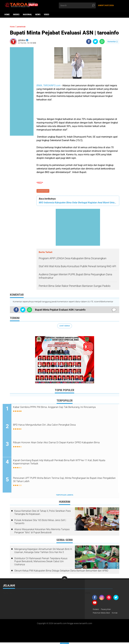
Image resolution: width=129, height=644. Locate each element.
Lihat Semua (65, 326)
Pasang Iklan (108, 611)
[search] (77, 5)
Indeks (16, 14)
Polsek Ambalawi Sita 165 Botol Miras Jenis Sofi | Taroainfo (40, 523)
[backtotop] (65, 580)
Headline (7, 594)
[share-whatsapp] (102, 42)
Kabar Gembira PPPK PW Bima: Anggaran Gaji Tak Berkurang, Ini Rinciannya (66, 410)
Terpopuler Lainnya (65, 496)
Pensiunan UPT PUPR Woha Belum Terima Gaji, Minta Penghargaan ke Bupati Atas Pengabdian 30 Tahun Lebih (60, 481)
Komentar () (113, 42)
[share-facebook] (89, 42)
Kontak (118, 614)
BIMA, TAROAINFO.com (49, 85)
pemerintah (43, 191)
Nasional (27, 14)
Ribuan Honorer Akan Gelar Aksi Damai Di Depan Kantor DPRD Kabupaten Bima (64, 446)
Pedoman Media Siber (103, 614)
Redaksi (96, 611)
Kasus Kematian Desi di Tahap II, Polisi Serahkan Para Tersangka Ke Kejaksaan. (42, 514)
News (38, 14)
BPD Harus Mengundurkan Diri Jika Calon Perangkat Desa (61, 426)
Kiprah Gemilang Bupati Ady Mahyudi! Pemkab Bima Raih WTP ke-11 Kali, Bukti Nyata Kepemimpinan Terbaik (67, 463)
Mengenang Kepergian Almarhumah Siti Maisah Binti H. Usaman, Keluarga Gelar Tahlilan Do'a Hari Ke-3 (43, 552)
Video (46, 14)
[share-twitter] (95, 42)
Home (7, 14)
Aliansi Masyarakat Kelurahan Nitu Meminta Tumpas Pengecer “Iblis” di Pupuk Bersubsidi (42, 532)
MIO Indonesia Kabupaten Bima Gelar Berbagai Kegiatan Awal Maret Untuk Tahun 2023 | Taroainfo (78, 203)
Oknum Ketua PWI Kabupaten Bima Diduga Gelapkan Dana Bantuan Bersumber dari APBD (61, 572)
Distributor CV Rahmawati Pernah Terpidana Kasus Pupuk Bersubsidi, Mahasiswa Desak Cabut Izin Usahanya (41, 563)
